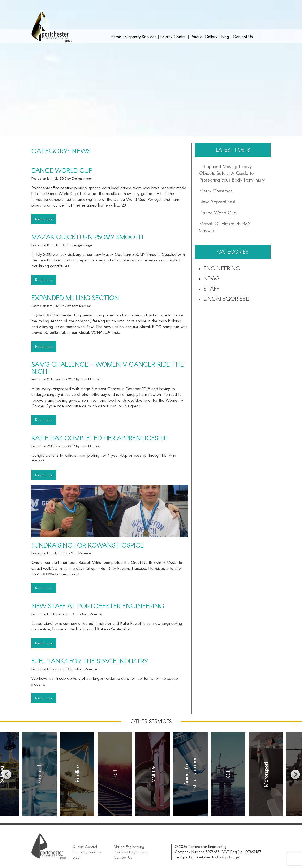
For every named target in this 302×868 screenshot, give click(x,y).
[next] (295, 774)
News (211, 278)
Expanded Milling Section (75, 298)
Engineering (222, 268)
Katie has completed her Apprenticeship (100, 438)
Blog (225, 36)
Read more (44, 219)
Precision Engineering (130, 852)
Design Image (228, 857)
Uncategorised (226, 298)
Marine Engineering (129, 846)
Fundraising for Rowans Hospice (88, 545)
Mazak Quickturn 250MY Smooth (87, 237)
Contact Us (243, 36)
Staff (211, 288)
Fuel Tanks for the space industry (90, 661)
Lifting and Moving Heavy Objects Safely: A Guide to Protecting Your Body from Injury (232, 173)
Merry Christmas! (216, 191)
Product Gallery (204, 36)
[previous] (7, 774)
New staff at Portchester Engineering (98, 606)
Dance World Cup (62, 170)
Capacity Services (141, 36)
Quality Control (173, 36)
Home (116, 36)
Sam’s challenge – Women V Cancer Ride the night (108, 368)
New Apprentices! (217, 201)
